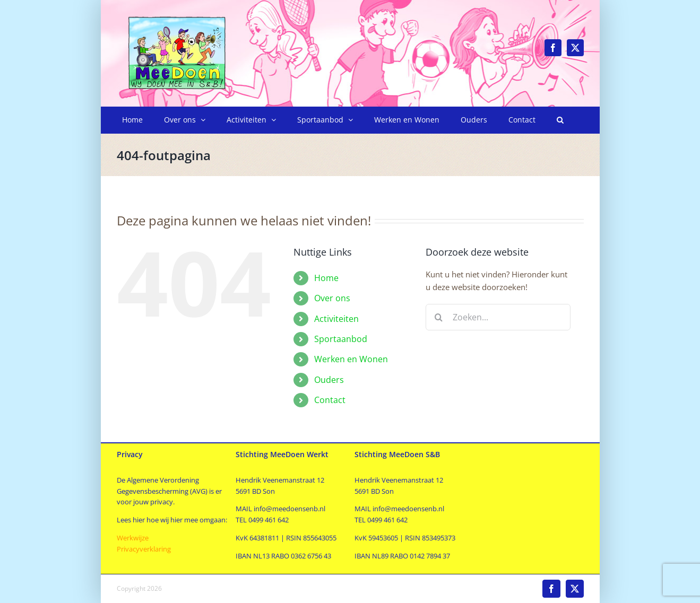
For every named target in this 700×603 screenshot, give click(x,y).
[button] (560, 120)
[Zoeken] (439, 317)
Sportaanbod (341, 339)
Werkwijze (133, 538)
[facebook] (553, 48)
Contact (330, 400)
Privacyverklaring (144, 549)
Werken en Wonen (351, 359)
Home (326, 278)
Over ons (332, 298)
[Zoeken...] (498, 317)
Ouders (329, 380)
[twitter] (575, 48)
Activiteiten (336, 319)
